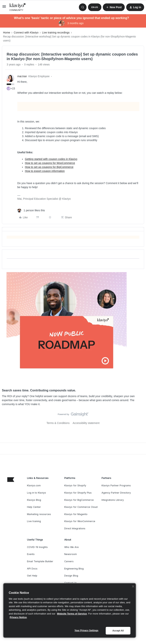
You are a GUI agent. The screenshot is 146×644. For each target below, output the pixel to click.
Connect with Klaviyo (26, 33)
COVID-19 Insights (37, 547)
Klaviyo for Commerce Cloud (81, 507)
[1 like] (31, 210)
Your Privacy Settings (86, 630)
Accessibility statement (86, 423)
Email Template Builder (40, 561)
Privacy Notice (18, 617)
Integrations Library (113, 500)
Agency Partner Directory (116, 493)
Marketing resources (39, 514)
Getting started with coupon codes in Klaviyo (51, 159)
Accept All (118, 631)
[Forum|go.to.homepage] (18, 7)
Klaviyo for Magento (76, 514)
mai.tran (22, 76)
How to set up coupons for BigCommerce (49, 167)
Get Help (32, 576)
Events (31, 554)
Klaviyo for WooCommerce (80, 521)
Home (7, 33)
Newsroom (71, 554)
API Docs (32, 569)
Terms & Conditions (58, 423)
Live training (34, 521)
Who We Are (71, 547)
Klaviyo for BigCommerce (79, 500)
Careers (69, 561)
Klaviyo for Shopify (75, 485)
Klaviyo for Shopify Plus (78, 493)
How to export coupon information (45, 171)
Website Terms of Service (72, 614)
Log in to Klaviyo (36, 493)
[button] (4, 8)
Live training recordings (56, 33)
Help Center (34, 507)
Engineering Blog (74, 569)
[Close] (133, 586)
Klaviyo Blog (34, 500)
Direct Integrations (75, 528)
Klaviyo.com (34, 485)
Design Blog (71, 576)
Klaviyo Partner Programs (116, 485)
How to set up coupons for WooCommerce (50, 163)
